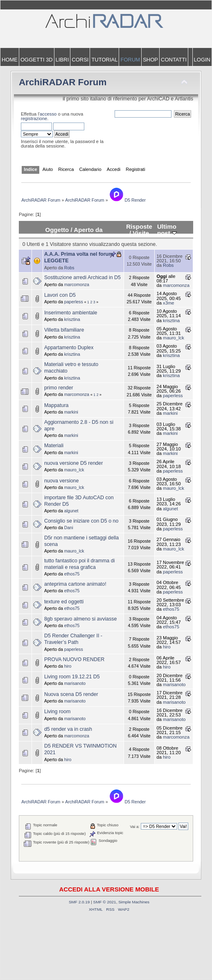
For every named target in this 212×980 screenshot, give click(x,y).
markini (71, 412)
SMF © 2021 (105, 902)
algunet (71, 511)
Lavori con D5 (60, 295)
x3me (168, 303)
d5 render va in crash (68, 729)
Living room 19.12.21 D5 (72, 677)
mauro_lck (174, 338)
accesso (48, 114)
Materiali (54, 446)
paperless (74, 302)
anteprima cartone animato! (75, 584)
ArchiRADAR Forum (63, 82)
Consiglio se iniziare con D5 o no (81, 521)
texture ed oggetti (64, 602)
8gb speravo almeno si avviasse (80, 619)
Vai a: (135, 827)
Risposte (139, 226)
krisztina (72, 319)
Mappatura (56, 405)
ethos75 (72, 574)
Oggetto (57, 230)
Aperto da (88, 230)
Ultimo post (167, 230)
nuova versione (62, 481)
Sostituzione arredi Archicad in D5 (82, 277)
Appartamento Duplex (69, 348)
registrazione (34, 118)
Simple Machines (134, 902)
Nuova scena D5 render (71, 694)
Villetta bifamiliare (64, 330)
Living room (57, 712)
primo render (59, 388)
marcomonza (77, 284)
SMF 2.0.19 (79, 902)
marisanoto (75, 683)
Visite (141, 233)
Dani (69, 528)
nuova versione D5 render (73, 463)
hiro (167, 647)
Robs (69, 268)
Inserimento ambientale (71, 313)
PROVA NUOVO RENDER (74, 659)
